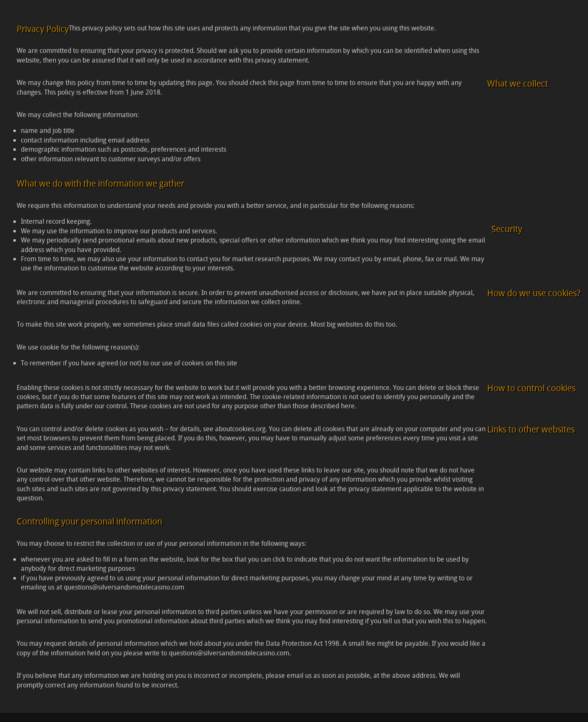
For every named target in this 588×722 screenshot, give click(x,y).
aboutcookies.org (240, 429)
